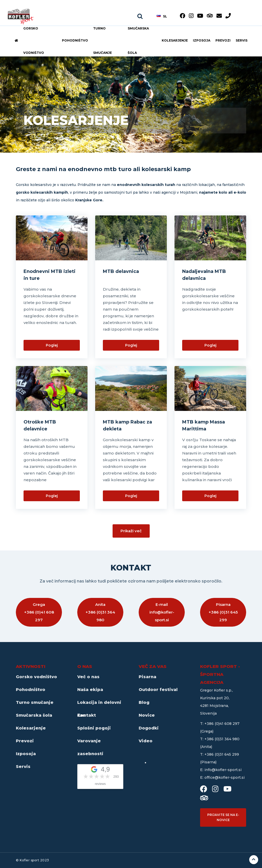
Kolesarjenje (175, 40)
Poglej (52, 345)
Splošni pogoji (94, 728)
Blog (144, 702)
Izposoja (202, 40)
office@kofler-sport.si (225, 777)
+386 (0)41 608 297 (222, 724)
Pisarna (148, 677)
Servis (242, 40)
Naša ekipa (90, 690)
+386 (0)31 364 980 (222, 739)
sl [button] (162, 16)
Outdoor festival (158, 690)
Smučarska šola (138, 41)
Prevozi (223, 40)
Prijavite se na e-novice (223, 817)
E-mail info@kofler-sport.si (162, 612)
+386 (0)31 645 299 (222, 754)
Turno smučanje (102, 41)
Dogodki (149, 728)
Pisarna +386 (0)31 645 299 (223, 612)
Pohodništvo (75, 40)
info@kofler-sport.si (223, 770)
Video (146, 741)
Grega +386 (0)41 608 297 (39, 612)
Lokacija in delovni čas (99, 704)
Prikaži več (131, 531)
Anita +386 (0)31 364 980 (100, 612)
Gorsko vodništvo (34, 41)
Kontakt (87, 715)
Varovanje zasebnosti (90, 743)
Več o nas (88, 677)
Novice (147, 715)
